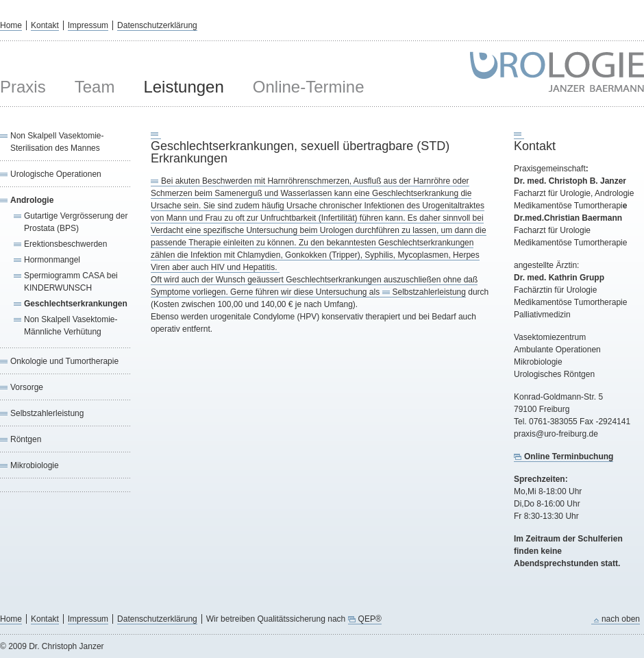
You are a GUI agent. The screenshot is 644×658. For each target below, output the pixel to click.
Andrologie (32, 200)
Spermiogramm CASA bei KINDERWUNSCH (71, 282)
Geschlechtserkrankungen (76, 304)
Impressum (88, 25)
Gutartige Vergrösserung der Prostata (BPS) (76, 222)
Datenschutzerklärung (157, 25)
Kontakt (45, 25)
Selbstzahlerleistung (47, 413)
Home (11, 25)
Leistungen (183, 87)
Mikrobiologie (35, 465)
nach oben (621, 619)
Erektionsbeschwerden (65, 244)
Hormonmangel (52, 260)
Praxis (23, 87)
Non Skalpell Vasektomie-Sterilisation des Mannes (57, 142)
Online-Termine (309, 87)
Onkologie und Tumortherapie (64, 361)
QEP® (370, 619)
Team (95, 87)
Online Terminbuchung (569, 456)
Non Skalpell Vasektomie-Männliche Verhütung (71, 326)
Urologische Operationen (56, 174)
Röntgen (26, 439)
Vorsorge (27, 387)
